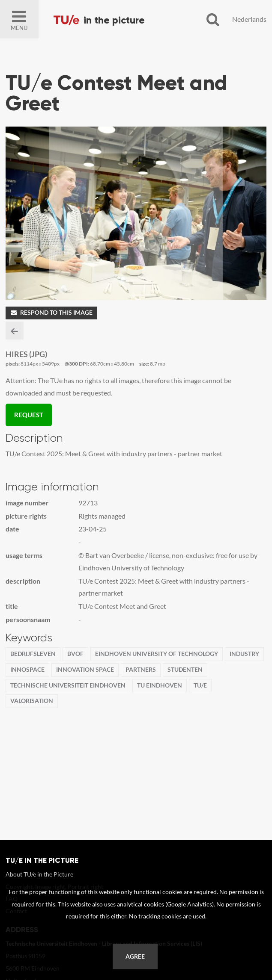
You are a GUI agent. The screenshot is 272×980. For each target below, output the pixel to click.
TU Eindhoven (160, 685)
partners (141, 670)
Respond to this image (51, 313)
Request (29, 415)
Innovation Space (85, 670)
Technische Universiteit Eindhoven (68, 685)
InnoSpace (27, 670)
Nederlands (249, 19)
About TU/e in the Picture (39, 874)
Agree (135, 956)
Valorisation (32, 701)
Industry (244, 654)
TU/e (200, 685)
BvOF (75, 654)
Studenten (185, 670)
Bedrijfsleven (33, 654)
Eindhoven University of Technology (157, 654)
